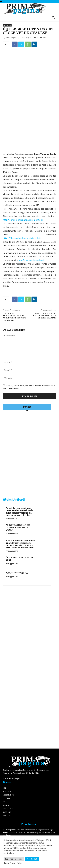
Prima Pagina (11, 38)
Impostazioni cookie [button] (14, 859)
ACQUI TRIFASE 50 (17, 573)
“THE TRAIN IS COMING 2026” (20, 559)
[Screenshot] (27, 449)
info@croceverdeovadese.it (32, 260)
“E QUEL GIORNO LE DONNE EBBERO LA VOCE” (18, 528)
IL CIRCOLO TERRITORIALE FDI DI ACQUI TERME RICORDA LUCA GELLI (14, 317)
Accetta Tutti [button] (32, 859)
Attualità (7, 25)
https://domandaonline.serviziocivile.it (22, 238)
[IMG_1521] (27, 644)
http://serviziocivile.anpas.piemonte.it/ (23, 220)
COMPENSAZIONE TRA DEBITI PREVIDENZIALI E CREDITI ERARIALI (44, 316)
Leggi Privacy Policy (13, 863)
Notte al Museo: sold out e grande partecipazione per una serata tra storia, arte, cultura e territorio (20, 544)
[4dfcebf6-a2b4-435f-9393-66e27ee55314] (27, 740)
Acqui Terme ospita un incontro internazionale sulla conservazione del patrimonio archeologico (20, 512)
